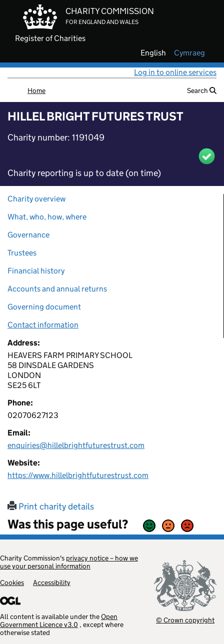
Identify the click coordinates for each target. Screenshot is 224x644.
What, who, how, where (47, 217)
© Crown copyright (185, 620)
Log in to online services (175, 72)
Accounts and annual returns (57, 289)
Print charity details (51, 506)
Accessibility (52, 582)
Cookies (12, 582)
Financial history (36, 271)
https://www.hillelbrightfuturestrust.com (78, 475)
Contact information (43, 325)
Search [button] (202, 90)
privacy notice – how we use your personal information (69, 562)
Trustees (22, 253)
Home (36, 90)
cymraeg (189, 53)
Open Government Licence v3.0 (59, 620)
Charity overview (36, 199)
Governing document (44, 307)
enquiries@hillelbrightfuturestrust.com (76, 445)
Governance (28, 235)
